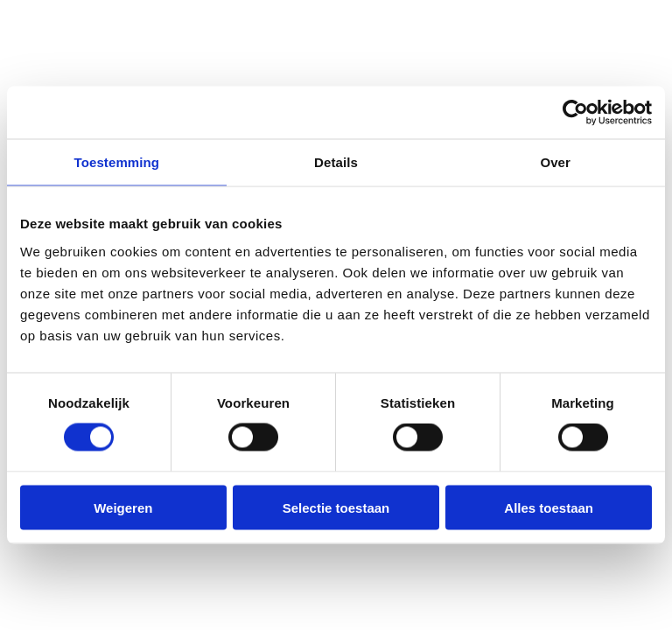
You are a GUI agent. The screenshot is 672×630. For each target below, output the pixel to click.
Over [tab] (555, 162)
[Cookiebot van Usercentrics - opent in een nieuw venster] (575, 113)
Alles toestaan (549, 507)
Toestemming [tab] (117, 162)
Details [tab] (336, 162)
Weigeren (123, 507)
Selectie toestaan (336, 507)
